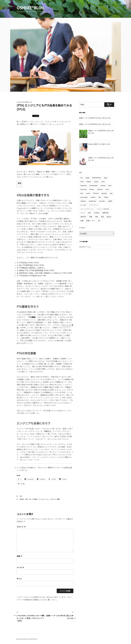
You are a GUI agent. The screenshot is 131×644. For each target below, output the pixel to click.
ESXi (103, 182)
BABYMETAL (97, 178)
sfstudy (93, 197)
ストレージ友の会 (103, 209)
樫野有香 (105, 213)
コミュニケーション (44, 499)
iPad (110, 186)
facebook (83, 186)
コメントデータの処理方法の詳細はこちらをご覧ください (44, 598)
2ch (82, 178)
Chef (82, 182)
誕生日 (109, 217)
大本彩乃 (97, 213)
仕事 (89, 213)
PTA (21, 496)
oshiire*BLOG (30, 8)
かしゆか (83, 205)
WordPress (92, 201)
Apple (88, 178)
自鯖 (97, 217)
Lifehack (100, 189)
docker (96, 182)
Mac (82, 193)
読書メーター (91, 221)
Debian (89, 182)
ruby (111, 193)
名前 (19, 556)
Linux (107, 189)
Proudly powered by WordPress (27, 639)
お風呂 (110, 201)
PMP (27, 499)
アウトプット (94, 205)
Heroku (103, 186)
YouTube (102, 201)
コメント (21, 527)
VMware (83, 201)
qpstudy (104, 193)
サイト (19, 579)
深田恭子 (83, 217)
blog (105, 178)
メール (20, 567)
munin (88, 193)
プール (83, 213)
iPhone (92, 189)
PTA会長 (35, 499)
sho (31, 102)
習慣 (91, 217)
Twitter (106, 197)
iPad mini (84, 189)
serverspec (84, 197)
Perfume (96, 193)
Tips (100, 197)
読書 (82, 221)
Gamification (94, 186)
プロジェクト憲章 (55, 499)
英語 (102, 217)
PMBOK (22, 499)
